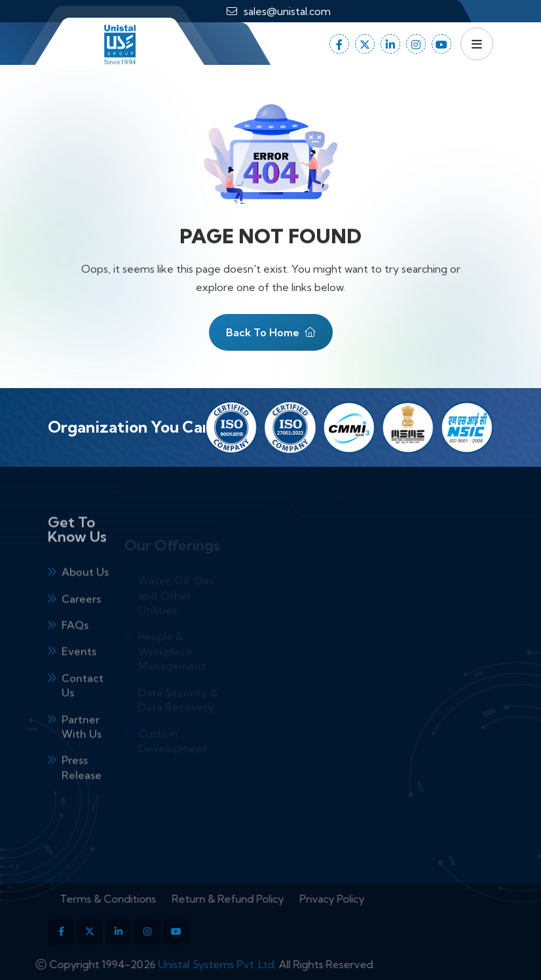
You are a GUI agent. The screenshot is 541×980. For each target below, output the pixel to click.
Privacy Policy (352, 899)
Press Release (82, 787)
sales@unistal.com (287, 11)
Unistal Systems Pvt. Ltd (196, 964)
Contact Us (83, 705)
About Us (85, 592)
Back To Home (271, 340)
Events (79, 672)
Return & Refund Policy (248, 899)
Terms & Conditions (128, 899)
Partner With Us (82, 747)
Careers (81, 619)
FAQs (75, 645)
